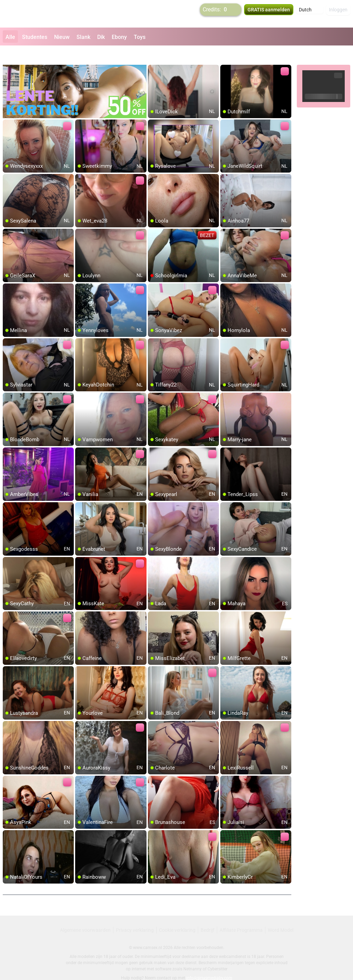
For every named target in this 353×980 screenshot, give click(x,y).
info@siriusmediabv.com (209, 963)
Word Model (281, 915)
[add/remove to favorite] (153, 55)
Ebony (119, 37)
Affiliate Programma (241, 915)
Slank (83, 37)
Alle (10, 37)
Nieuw (62, 37)
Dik (101, 37)
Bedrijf (208, 915)
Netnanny (193, 954)
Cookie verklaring (177, 915)
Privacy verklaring (135, 915)
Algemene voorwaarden (85, 915)
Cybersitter (218, 954)
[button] (310, 14)
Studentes (35, 37)
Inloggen (338, 14)
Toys (140, 37)
